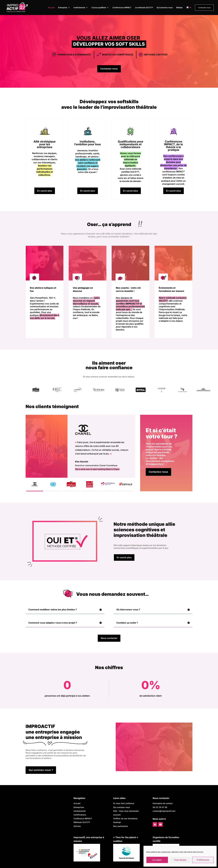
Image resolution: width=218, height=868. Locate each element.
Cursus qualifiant (99, 8)
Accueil (51, 8)
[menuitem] (189, 10)
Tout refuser (180, 860)
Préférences (203, 860)
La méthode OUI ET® (144, 8)
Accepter (157, 860)
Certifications (80, 815)
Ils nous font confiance (124, 804)
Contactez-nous (109, 69)
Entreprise (63, 8)
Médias (179, 8)
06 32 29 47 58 (160, 808)
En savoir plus (45, 191)
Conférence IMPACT (83, 819)
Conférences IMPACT (122, 8)
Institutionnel (79, 8)
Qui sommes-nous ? (41, 770)
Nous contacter (109, 639)
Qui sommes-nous (165, 8)
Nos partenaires (121, 827)
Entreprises (79, 808)
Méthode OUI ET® (82, 823)
